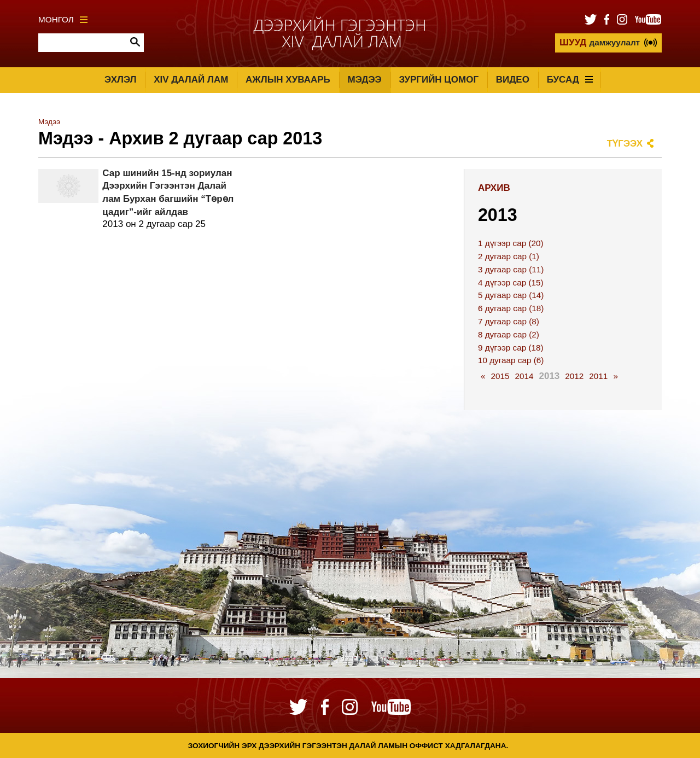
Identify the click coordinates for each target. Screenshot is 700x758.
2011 (598, 376)
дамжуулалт (600, 42)
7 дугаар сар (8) (509, 321)
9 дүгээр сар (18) (511, 348)
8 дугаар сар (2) (509, 334)
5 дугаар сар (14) (511, 295)
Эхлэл (120, 80)
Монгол (63, 19)
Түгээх (625, 144)
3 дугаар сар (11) (511, 269)
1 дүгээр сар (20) (511, 243)
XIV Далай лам (191, 80)
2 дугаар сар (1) (509, 256)
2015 (500, 376)
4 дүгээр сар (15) (511, 282)
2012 (574, 376)
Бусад (570, 80)
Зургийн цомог (439, 80)
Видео (513, 80)
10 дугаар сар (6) (511, 360)
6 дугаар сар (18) (511, 308)
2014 (524, 376)
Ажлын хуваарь (288, 80)
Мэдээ (365, 80)
